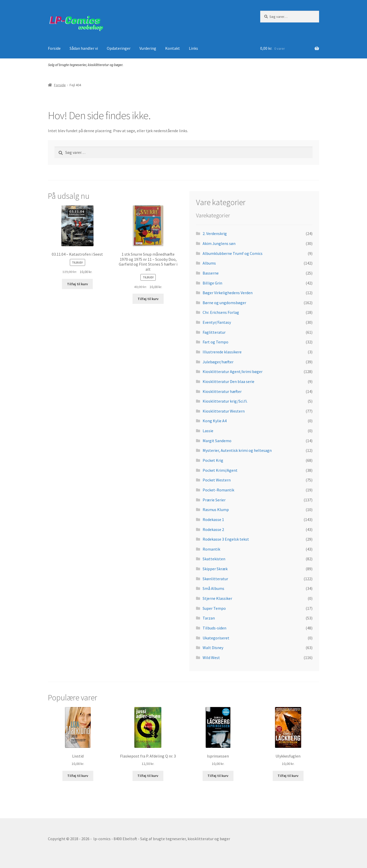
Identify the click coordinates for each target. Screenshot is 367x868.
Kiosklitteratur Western (224, 411)
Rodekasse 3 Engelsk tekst (226, 539)
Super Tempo (214, 608)
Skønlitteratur (215, 579)
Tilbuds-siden (214, 628)
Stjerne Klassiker (217, 598)
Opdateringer (119, 48)
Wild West (211, 658)
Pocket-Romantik (218, 490)
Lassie (208, 431)
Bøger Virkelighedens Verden (228, 293)
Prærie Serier (214, 500)
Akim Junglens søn (219, 243)
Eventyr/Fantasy (217, 322)
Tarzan (209, 618)
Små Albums (213, 588)
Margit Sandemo (217, 441)
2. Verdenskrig (215, 233)
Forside (54, 48)
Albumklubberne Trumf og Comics (233, 253)
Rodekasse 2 (213, 529)
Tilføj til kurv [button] (77, 284)
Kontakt (173, 48)
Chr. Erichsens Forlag (221, 312)
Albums (209, 263)
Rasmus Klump (216, 510)
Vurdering (148, 48)
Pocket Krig (213, 460)
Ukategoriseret (216, 638)
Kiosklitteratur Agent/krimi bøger (233, 371)
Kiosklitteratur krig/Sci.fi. (225, 401)
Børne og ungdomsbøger (224, 303)
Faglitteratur (214, 332)
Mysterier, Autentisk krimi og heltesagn (237, 450)
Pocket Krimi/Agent (220, 470)
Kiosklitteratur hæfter (222, 391)
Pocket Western (217, 480)
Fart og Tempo (215, 342)
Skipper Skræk (215, 569)
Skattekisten (214, 559)
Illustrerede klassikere (222, 352)
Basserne (211, 273)
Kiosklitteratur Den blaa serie (228, 381)
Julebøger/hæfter (218, 362)
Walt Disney (213, 648)
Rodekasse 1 (213, 519)
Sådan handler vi (84, 48)
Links (193, 48)
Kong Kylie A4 (215, 421)
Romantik (211, 549)
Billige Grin (212, 283)
